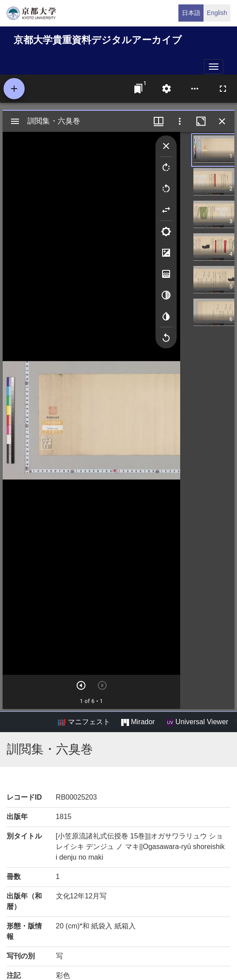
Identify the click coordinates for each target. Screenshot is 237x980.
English (217, 13)
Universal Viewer (197, 722)
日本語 (191, 13)
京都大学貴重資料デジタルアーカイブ (98, 40)
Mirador (138, 722)
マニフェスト (84, 722)
